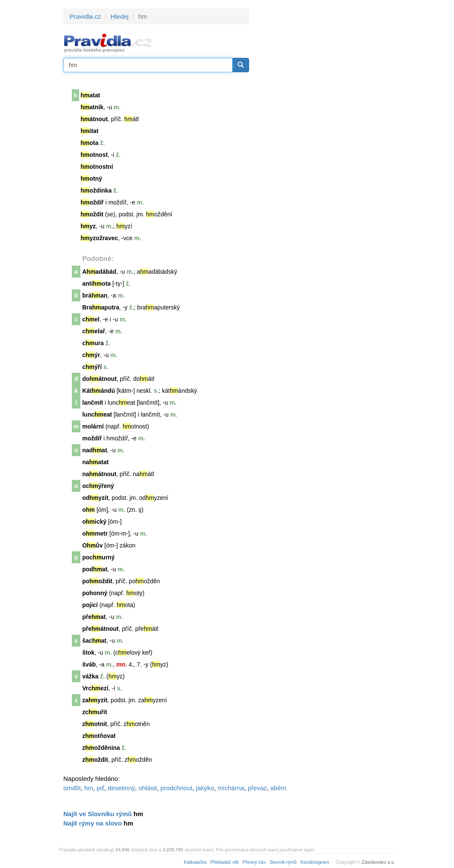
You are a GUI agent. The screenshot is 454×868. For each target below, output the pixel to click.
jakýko (205, 788)
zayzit (95, 700)
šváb (89, 664)
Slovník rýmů (283, 862)
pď (100, 788)
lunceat (97, 414)
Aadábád (99, 272)
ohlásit (148, 788)
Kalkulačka (195, 862)
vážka (90, 676)
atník (92, 107)
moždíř (92, 438)
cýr (91, 355)
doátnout (99, 379)
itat (90, 131)
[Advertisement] (326, 136)
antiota (96, 284)
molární (93, 426)
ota (90, 143)
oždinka (96, 190)
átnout (94, 119)
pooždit (97, 581)
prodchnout (177, 788)
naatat (95, 462)
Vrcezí (95, 688)
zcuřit (94, 712)
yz (88, 226)
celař (94, 331)
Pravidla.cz (85, 16)
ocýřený (98, 486)
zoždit (95, 760)
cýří (92, 367)
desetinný (121, 788)
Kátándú (98, 391)
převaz (257, 788)
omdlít (72, 788)
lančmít (92, 403)
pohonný (95, 593)
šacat (94, 641)
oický (94, 522)
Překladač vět (225, 862)
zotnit (94, 724)
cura (93, 343)
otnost (94, 155)
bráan (95, 295)
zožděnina (101, 748)
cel (91, 319)
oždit (92, 214)
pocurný (98, 557)
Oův (92, 545)
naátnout (99, 474)
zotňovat (99, 736)
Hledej (120, 16)
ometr (95, 533)
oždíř (92, 202)
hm (89, 788)
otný (92, 179)
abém (278, 788)
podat (95, 569)
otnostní (97, 167)
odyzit (95, 498)
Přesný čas (254, 862)
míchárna (231, 788)
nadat (94, 450)
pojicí (90, 605)
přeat (94, 617)
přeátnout (100, 629)
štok (88, 652)
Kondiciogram (315, 862)
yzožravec (99, 238)
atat (91, 95)
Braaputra (101, 307)
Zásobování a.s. (378, 862)
